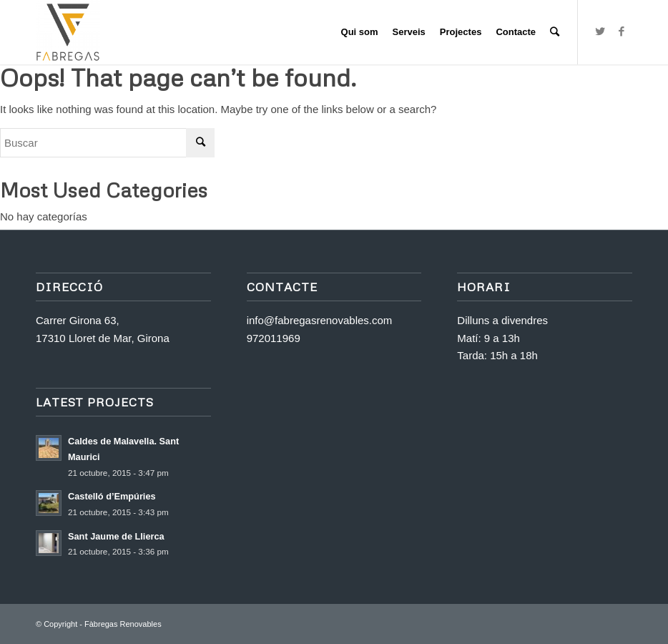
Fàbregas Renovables (123, 624)
